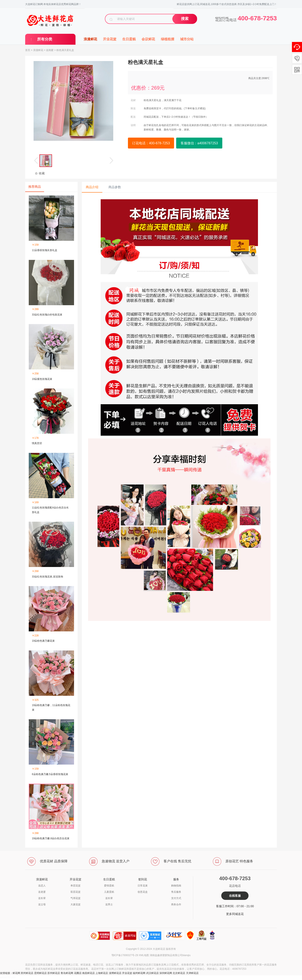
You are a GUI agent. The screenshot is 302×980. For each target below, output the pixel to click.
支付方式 (176, 898)
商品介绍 (92, 187)
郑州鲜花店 (27, 973)
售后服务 (176, 892)
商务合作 (176, 904)
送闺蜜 (50, 50)
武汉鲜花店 (152, 973)
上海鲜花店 (102, 973)
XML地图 (144, 955)
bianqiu (187, 955)
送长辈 (42, 898)
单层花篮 (75, 886)
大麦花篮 (75, 904)
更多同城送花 (235, 914)
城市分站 (187, 39)
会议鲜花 (148, 39)
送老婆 (42, 892)
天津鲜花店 (192, 973)
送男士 (109, 904)
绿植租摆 (168, 39)
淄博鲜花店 (115, 973)
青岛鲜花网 (67, 973)
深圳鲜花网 (166, 973)
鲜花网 (16, 973)
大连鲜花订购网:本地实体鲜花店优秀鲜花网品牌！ (53, 4)
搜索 (185, 19)
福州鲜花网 (139, 973)
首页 (28, 50)
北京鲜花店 (179, 973)
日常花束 (143, 886)
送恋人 (42, 886)
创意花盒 (143, 892)
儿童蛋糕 (109, 892)
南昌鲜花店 (89, 973)
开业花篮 (110, 39)
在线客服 (235, 896)
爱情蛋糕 (109, 886)
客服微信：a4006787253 (199, 143)
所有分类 (45, 39)
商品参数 (115, 187)
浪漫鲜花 (90, 39)
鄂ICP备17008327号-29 (125, 955)
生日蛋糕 (129, 39)
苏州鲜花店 (54, 973)
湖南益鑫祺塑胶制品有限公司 (166, 955)
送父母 (42, 904)
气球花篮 (75, 898)
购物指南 (176, 886)
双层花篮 (75, 892)
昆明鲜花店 (40, 973)
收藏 (40, 173)
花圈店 (78, 973)
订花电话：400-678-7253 (151, 143)
